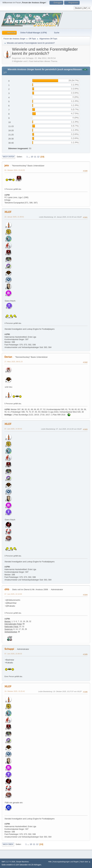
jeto (7, 165)
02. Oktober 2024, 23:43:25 (15, 170)
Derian (8, 357)
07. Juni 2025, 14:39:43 (13, 429)
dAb (7, 589)
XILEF (8, 212)
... (30, 157)
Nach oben (8, 844)
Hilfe (50, 862)
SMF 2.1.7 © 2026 (8, 862)
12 (38, 157)
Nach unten (8, 157)
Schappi (9, 649)
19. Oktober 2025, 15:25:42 (15, 691)
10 (32, 157)
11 (35, 157)
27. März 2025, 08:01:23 (14, 362)
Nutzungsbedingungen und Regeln (66, 862)
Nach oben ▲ (85, 862)
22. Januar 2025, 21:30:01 (14, 217)
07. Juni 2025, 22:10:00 (13, 594)
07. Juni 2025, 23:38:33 (13, 654)
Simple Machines (22, 862)
